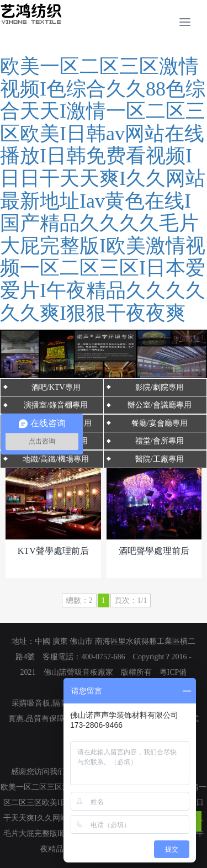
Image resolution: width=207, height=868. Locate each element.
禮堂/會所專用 (160, 441)
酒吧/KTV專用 (56, 387)
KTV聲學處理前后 (53, 551)
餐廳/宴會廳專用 (160, 423)
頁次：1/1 (131, 600)
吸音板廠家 (94, 672)
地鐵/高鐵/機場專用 (56, 459)
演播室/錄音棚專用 (56, 405)
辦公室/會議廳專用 (160, 405)
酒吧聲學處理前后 (154, 551)
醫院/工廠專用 (160, 459)
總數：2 (79, 600)
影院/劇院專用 (160, 387)
